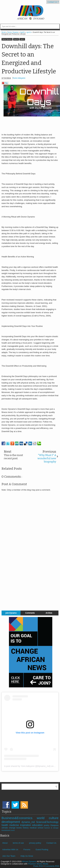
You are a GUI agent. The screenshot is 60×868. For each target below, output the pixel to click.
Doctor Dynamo (7, 39)
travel (13, 830)
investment (6, 830)
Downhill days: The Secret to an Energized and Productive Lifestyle (29, 59)
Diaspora (54, 825)
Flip (5, 83)
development (11, 822)
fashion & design (51, 828)
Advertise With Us (10, 850)
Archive (49, 613)
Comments (30, 613)
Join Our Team (9, 856)
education (38, 825)
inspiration (26, 825)
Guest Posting (42, 850)
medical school (37, 828)
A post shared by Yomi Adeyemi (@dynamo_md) (27, 766)
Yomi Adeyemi (19, 78)
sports (22, 39)
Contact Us (52, 2)
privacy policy (35, 843)
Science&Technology (47, 822)
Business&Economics (19, 818)
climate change (9, 828)
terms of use (18, 843)
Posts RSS (38, 866)
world (43, 818)
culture (54, 818)
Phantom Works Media (38, 864)
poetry (47, 825)
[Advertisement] (30, 587)
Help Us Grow (27, 856)
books (20, 828)
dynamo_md (29, 822)
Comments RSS (52, 866)
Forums (27, 850)
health (16, 39)
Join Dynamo (11, 613)
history (26, 828)
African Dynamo (29, 861)
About (5, 843)
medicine (15, 825)
